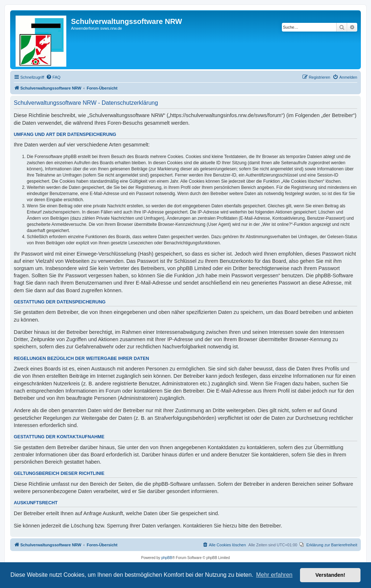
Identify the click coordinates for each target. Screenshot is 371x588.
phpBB (167, 558)
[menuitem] (53, 77)
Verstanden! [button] (330, 575)
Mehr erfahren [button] (274, 575)
